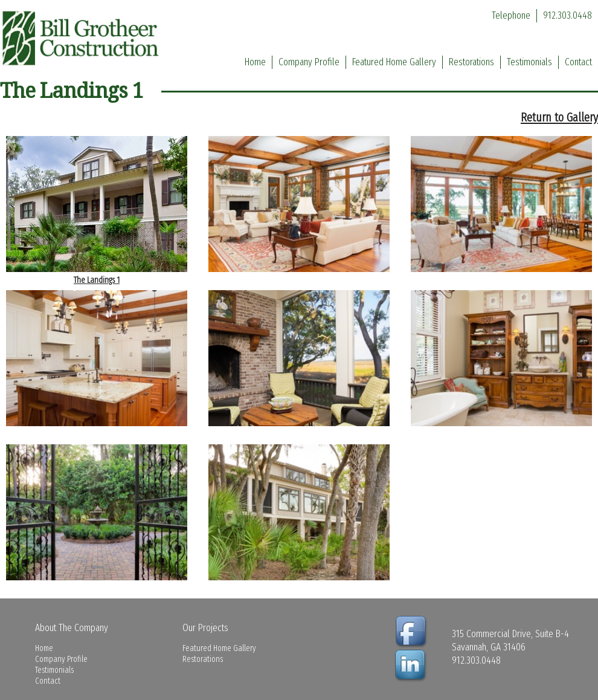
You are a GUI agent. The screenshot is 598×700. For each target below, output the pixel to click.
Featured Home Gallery (394, 62)
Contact (578, 62)
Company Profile (309, 62)
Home (255, 62)
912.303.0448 (567, 15)
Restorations (471, 62)
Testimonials (529, 62)
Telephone (511, 15)
